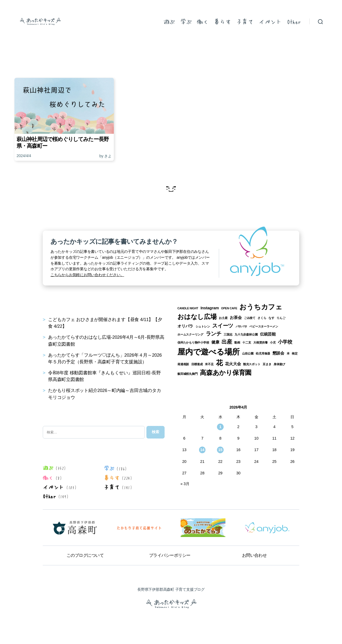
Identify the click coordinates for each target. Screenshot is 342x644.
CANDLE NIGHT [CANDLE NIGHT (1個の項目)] (188, 308)
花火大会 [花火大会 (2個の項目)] (233, 364)
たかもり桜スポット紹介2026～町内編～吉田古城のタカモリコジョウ (105, 394)
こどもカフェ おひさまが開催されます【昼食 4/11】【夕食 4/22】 (105, 323)
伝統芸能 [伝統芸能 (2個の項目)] (268, 334)
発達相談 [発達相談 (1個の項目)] (183, 364)
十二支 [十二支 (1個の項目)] (247, 342)
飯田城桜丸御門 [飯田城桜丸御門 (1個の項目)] (188, 374)
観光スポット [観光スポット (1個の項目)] (252, 364)
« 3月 (185, 484)
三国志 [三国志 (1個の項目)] (228, 334)
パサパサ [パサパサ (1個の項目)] (241, 326)
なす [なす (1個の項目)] (271, 318)
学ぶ (186, 21)
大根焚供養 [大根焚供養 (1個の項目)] (261, 342)
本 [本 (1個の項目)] (288, 353)
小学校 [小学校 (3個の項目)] (285, 342)
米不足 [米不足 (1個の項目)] (209, 364)
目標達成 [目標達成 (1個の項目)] (197, 364)
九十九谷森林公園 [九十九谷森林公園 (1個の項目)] (246, 334)
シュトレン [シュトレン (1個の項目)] (203, 326)
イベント (270, 21)
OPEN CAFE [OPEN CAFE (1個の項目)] (229, 308)
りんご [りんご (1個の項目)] (281, 318)
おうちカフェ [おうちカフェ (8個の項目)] (261, 307)
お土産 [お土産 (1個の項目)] (223, 318)
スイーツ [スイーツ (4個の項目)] (223, 326)
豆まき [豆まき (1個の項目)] (267, 364)
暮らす (222, 21)
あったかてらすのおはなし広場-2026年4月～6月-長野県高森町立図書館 (106, 341)
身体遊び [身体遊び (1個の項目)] (279, 364)
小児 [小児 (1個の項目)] (273, 342)
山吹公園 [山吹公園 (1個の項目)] (248, 353)
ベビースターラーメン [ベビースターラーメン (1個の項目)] (264, 326)
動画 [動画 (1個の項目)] (237, 342)
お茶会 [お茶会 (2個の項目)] (236, 318)
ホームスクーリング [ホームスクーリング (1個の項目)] (190, 334)
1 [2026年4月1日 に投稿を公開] (220, 427)
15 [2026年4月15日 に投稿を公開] (220, 450)
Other (294, 21)
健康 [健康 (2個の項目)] (215, 342)
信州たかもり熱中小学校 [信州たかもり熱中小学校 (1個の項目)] (193, 342)
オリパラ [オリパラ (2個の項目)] (185, 326)
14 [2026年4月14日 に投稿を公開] (202, 450)
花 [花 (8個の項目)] (219, 363)
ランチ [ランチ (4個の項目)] (214, 334)
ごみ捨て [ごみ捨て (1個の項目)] (250, 318)
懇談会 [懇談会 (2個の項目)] (278, 353)
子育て (245, 21)
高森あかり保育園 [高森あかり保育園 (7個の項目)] (226, 373)
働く (203, 21)
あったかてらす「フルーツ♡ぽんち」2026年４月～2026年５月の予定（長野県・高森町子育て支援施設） (105, 359)
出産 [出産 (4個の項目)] (227, 342)
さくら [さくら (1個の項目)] (262, 318)
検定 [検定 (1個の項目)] (295, 353)
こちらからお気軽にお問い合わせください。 (87, 275)
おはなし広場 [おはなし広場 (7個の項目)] (197, 317)
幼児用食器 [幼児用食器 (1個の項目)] (263, 353)
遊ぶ (169, 21)
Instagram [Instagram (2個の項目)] (210, 308)
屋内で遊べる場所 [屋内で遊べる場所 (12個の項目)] (209, 352)
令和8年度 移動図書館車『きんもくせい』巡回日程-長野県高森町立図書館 (104, 376)
